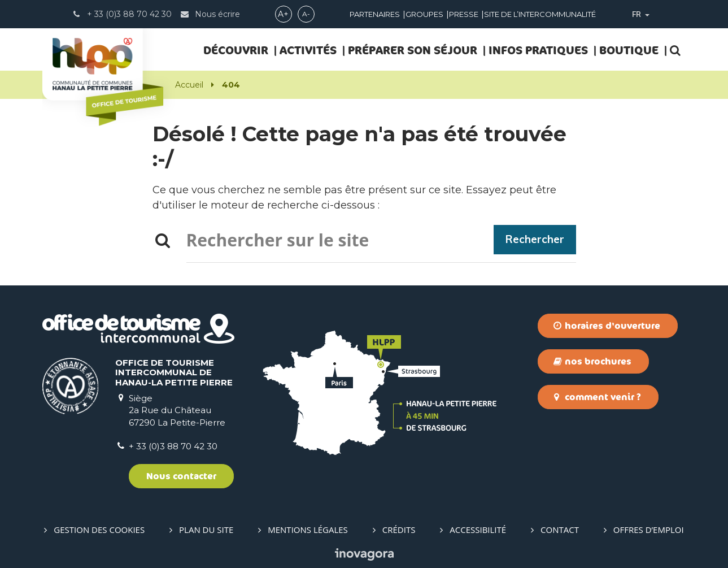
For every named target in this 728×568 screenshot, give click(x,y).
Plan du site (206, 530)
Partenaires (375, 14)
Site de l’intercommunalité (540, 14)
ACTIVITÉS (308, 50)
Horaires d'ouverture (607, 326)
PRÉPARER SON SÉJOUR (413, 50)
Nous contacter (181, 476)
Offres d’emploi (649, 530)
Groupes (424, 14)
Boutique (629, 50)
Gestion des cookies (99, 530)
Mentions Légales (308, 530)
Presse (464, 14)
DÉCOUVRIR (236, 50)
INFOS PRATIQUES (538, 50)
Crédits (399, 530)
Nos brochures (592, 361)
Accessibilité (478, 530)
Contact (560, 530)
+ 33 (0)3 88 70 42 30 (173, 446)
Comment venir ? (597, 397)
